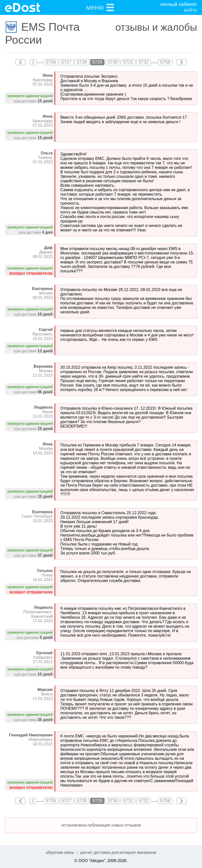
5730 (113, 62)
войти (190, 10)
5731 (128, 62)
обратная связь (60, 852)
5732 (144, 62)
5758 (165, 62)
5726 (51, 62)
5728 (82, 62)
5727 (66, 62)
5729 (97, 62)
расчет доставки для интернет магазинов (118, 852)
